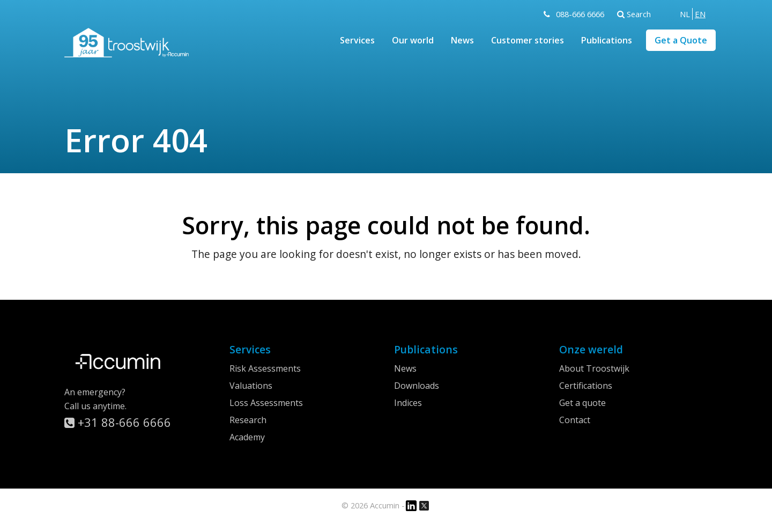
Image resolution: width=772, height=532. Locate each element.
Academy (247, 437)
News (462, 40)
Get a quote (582, 403)
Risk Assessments (265, 368)
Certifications (586, 386)
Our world (413, 40)
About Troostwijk (594, 368)
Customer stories (528, 40)
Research (248, 420)
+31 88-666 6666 (118, 422)
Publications (607, 40)
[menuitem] (685, 14)
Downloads (417, 386)
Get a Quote (681, 40)
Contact (575, 420)
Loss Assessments (266, 403)
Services (357, 40)
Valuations (251, 386)
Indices (408, 403)
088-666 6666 (580, 14)
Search (634, 14)
